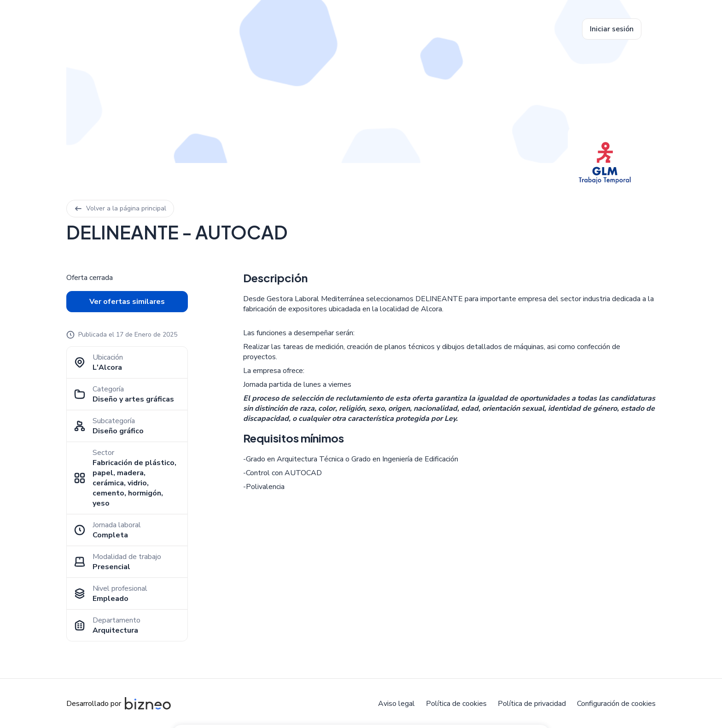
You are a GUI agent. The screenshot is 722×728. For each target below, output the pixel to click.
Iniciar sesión (612, 29)
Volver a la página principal (120, 208)
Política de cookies (456, 704)
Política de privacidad (532, 704)
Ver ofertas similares (127, 302)
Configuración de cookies (616, 704)
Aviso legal (396, 704)
